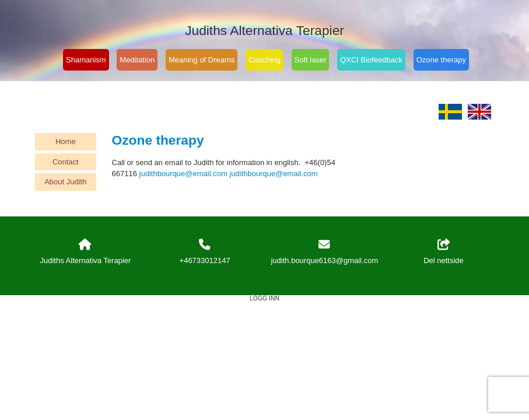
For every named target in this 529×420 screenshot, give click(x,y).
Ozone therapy (441, 60)
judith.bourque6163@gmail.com (324, 260)
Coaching (264, 60)
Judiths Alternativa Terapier (264, 30)
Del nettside (444, 252)
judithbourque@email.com (183, 174)
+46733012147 (205, 260)
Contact (66, 162)
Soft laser (311, 60)
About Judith (65, 182)
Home (66, 141)
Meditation (137, 60)
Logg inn (264, 298)
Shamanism (86, 60)
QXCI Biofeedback (371, 60)
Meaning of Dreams (202, 60)
